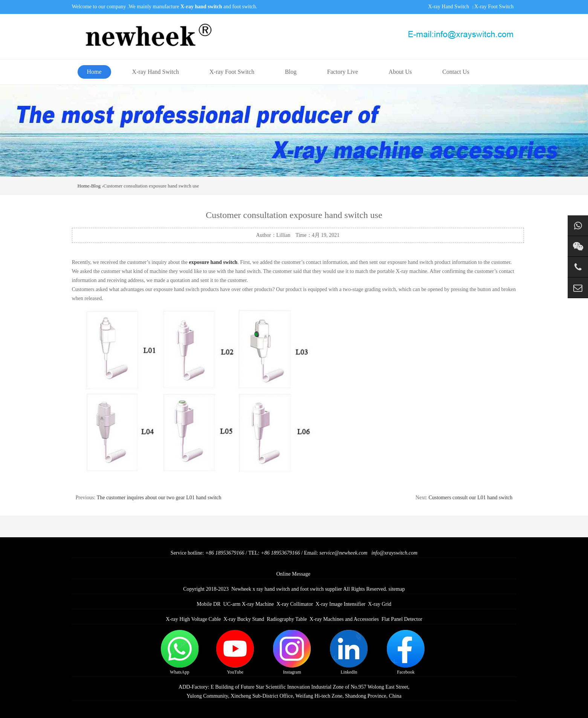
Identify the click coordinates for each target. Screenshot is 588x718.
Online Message (293, 574)
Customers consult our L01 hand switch (471, 498)
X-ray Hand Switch (448, 7)
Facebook (406, 652)
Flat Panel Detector (402, 619)
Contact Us (456, 72)
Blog (291, 72)
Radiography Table (287, 619)
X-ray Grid (380, 604)
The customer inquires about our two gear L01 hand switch (159, 498)
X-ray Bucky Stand (244, 619)
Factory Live (342, 72)
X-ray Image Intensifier (341, 604)
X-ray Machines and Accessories (344, 619)
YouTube (235, 652)
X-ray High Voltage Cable (193, 619)
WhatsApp (180, 652)
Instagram (292, 652)
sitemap (397, 589)
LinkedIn (349, 652)
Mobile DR (208, 604)
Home (94, 72)
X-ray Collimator (295, 604)
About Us (400, 72)
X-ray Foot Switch (494, 7)
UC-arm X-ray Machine (249, 604)
